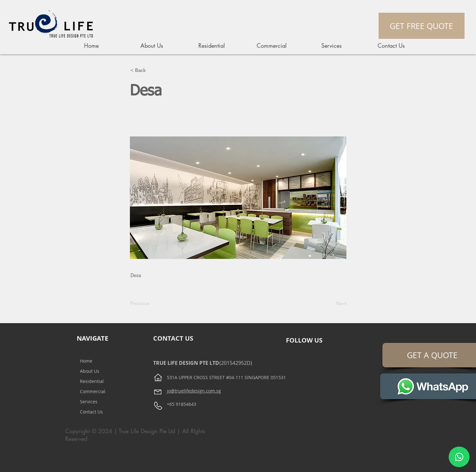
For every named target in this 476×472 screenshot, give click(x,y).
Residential (92, 381)
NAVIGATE (92, 338)
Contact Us (91, 412)
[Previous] (151, 303)
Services (89, 402)
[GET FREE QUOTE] (422, 26)
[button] (151, 70)
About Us (90, 371)
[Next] (331, 303)
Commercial (93, 391)
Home (86, 361)
